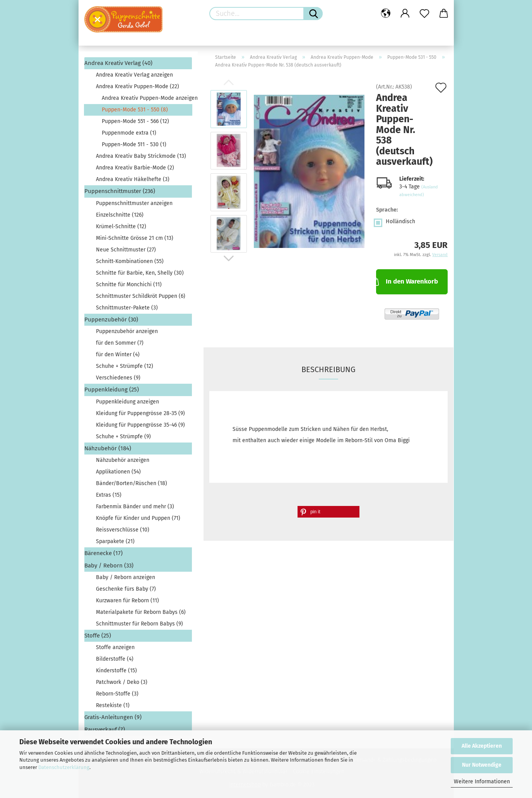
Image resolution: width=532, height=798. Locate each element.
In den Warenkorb (407, 281)
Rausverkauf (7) (105, 730)
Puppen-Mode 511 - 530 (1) (134, 144)
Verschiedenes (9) (118, 378)
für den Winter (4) (118, 355)
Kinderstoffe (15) (116, 671)
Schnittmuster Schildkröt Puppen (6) (141, 296)
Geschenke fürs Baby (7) (126, 589)
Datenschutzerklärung (64, 767)
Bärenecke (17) (103, 553)
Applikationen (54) (118, 472)
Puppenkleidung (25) (112, 390)
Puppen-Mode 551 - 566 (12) (135, 121)
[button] (328, 512)
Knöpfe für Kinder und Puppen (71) (138, 518)
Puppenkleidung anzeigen (127, 402)
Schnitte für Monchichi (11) (129, 285)
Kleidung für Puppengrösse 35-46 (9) (140, 425)
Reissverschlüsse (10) (123, 530)
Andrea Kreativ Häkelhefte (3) (133, 179)
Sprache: (387, 210)
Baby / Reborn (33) (109, 566)
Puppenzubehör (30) (111, 320)
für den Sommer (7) (120, 343)
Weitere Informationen (482, 782)
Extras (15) (109, 495)
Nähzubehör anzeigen (123, 460)
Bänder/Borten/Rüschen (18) (132, 483)
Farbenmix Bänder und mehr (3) (135, 507)
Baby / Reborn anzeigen (126, 577)
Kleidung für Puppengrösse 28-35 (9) (140, 413)
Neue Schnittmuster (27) (126, 250)
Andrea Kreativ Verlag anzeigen (134, 75)
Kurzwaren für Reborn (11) (127, 601)
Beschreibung (328, 369)
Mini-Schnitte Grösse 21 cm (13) (135, 238)
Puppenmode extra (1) (129, 133)
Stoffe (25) (98, 636)
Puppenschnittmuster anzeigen (134, 203)
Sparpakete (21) (115, 541)
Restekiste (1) (113, 705)
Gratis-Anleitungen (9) (113, 717)
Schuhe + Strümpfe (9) (123, 437)
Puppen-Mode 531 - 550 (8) (135, 110)
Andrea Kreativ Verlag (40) (118, 63)
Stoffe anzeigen (115, 647)
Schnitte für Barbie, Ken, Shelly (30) (140, 273)
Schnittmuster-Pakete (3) (127, 308)
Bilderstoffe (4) (115, 659)
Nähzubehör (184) (108, 448)
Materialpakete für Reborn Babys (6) (141, 612)
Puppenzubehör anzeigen (127, 331)
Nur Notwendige (482, 765)
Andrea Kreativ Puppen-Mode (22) (138, 86)
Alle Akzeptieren (482, 746)
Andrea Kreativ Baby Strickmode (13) (141, 156)
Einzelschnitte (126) (120, 215)
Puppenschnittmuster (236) (120, 191)
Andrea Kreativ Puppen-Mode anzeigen (147, 98)
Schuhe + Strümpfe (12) (125, 366)
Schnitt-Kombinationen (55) (130, 261)
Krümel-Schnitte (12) (121, 226)
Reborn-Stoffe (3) (117, 694)
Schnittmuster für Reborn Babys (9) (139, 624)
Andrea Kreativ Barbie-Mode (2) (135, 168)
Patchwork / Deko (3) (122, 682)
